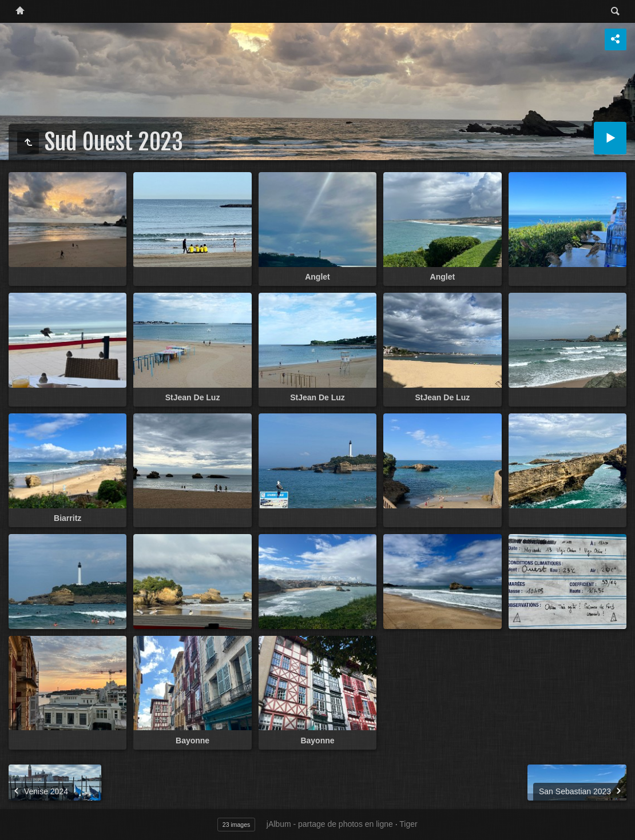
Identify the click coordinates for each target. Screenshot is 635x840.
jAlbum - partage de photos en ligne (330, 824)
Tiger (408, 824)
